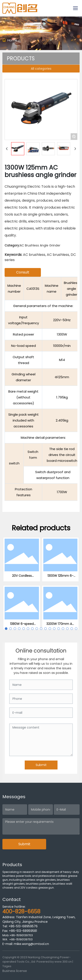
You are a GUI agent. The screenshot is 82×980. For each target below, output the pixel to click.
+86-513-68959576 (23, 926)
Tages (7, 966)
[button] (6, 629)
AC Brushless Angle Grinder (40, 245)
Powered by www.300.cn (54, 962)
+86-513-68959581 (23, 931)
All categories (41, 69)
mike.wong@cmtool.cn (31, 944)
